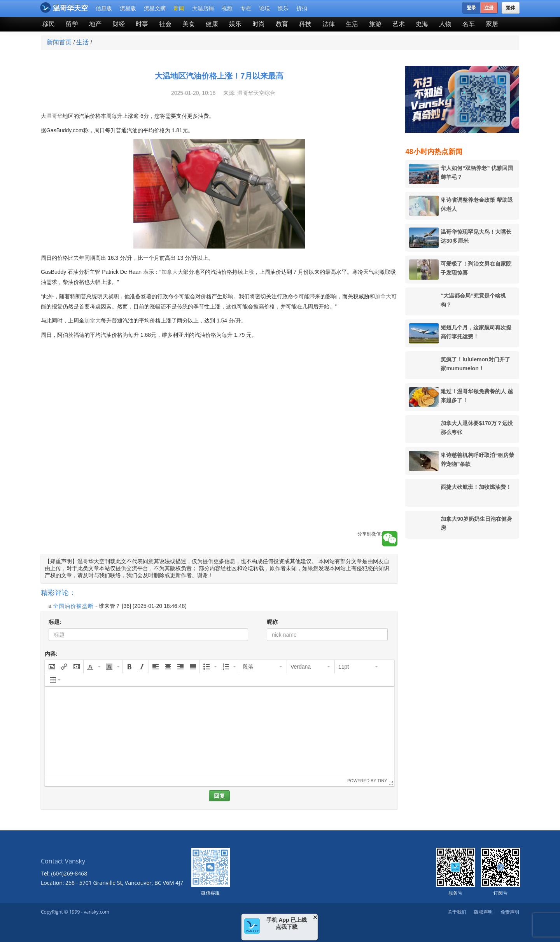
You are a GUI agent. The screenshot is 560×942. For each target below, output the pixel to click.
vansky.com (96, 912)
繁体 (511, 8)
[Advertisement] (219, 476)
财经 (119, 24)
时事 (142, 24)
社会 (165, 24)
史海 (422, 24)
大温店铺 (203, 8)
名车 (469, 24)
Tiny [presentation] (382, 781)
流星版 (128, 8)
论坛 (264, 8)
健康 (212, 24)
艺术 (399, 24)
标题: (55, 622)
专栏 (246, 8)
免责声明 (510, 912)
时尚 (259, 24)
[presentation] (52, 667)
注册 (489, 8)
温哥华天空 (64, 8)
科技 (305, 24)
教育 (282, 24)
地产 (95, 24)
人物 (445, 24)
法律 (329, 24)
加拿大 (170, 272)
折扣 (302, 8)
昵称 (272, 622)
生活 (352, 24)
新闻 (179, 8)
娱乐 (283, 8)
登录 (471, 8)
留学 (72, 24)
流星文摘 (155, 8)
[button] (52, 667)
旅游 (375, 24)
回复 (219, 796)
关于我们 (457, 912)
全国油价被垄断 (73, 606)
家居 (492, 24)
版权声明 (483, 912)
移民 (49, 24)
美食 (189, 24)
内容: (51, 654)
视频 (227, 8)
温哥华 (54, 116)
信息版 (104, 8)
